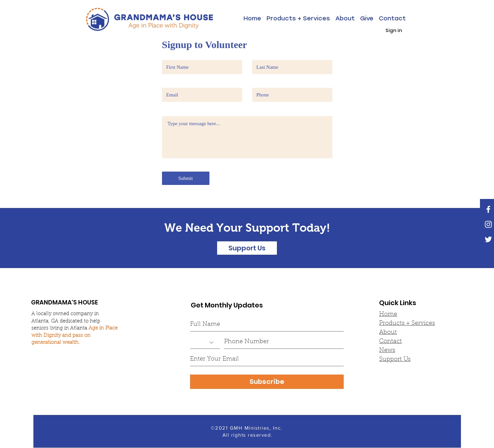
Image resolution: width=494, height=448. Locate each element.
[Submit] (186, 178)
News (387, 351)
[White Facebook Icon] (488, 209)
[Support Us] (247, 248)
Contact (390, 342)
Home (388, 314)
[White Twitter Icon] (488, 239)
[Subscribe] (267, 382)
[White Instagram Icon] (488, 224)
